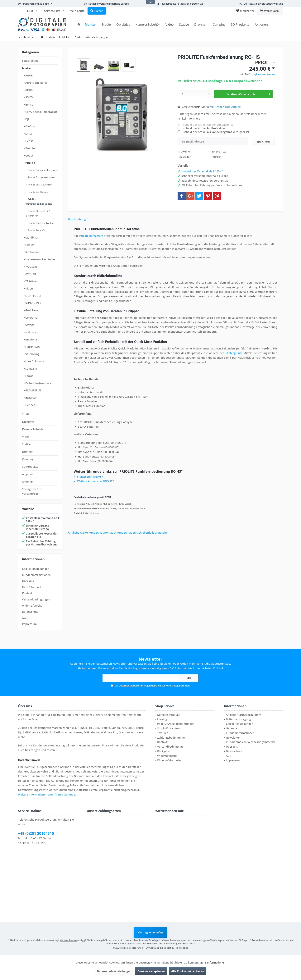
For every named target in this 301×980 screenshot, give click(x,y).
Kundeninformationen (36, 575)
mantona (31, 339)
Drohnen (28, 452)
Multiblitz (31, 237)
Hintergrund (234, 353)
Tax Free (163, 733)
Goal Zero (31, 310)
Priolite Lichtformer (38, 192)
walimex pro (33, 332)
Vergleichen (187, 107)
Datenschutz (30, 612)
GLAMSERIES (33, 390)
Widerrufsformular (169, 760)
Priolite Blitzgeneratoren (41, 177)
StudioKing (32, 354)
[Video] (170, 25)
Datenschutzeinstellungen (114, 971)
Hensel (29, 141)
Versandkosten (68, 940)
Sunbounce (32, 252)
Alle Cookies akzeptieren (188, 971)
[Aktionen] (261, 25)
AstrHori (30, 274)
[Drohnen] (201, 25)
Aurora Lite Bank (36, 83)
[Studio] (106, 25)
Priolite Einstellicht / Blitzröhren (38, 213)
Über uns (28, 581)
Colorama (31, 318)
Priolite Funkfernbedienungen (39, 201)
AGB (25, 618)
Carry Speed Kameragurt (41, 112)
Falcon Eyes (32, 347)
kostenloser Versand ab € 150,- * (43, 520)
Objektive (28, 422)
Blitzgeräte (96, 236)
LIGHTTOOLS (33, 296)
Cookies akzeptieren (151, 971)
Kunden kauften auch (103, 533)
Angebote (28, 474)
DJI (27, 119)
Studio (26, 414)
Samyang (31, 369)
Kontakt (27, 593)
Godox (29, 155)
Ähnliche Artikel (78, 533)
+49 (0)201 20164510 (36, 833)
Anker (29, 75)
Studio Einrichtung (169, 728)
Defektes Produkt (168, 715)
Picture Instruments (38, 383)
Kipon (29, 288)
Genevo (30, 405)
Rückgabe (164, 751)
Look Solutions (34, 361)
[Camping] (219, 25)
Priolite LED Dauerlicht (40, 185)
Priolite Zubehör (36, 230)
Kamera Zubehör (33, 429)
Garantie (232, 728)
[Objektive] (123, 25)
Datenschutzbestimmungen (135, 686)
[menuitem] (21, 11)
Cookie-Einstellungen (36, 569)
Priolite (30, 163)
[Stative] (184, 25)
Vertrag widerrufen (150, 932)
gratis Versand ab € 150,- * (37, 4)
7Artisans (31, 267)
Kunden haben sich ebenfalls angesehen (143, 533)
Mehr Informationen (213, 962)
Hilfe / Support (31, 587)
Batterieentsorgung (238, 719)
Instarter (31, 398)
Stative (26, 444)
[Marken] (91, 25)
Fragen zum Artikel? (226, 107)
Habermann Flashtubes (40, 259)
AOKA (29, 90)
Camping (28, 459)
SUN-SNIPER (33, 303)
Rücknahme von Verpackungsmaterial (251, 742)
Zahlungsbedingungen (172, 738)
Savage (29, 325)
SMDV (29, 97)
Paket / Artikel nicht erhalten (176, 724)
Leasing (162, 719)
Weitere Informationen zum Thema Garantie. (47, 794)
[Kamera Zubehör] (148, 25)
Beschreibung (77, 219)
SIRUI (28, 134)
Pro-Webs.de (182, 948)
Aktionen (28, 482)
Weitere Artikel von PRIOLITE (94, 481)
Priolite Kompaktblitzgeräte (42, 170)
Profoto (30, 148)
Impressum (29, 624)
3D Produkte (30, 467)
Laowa (29, 376)
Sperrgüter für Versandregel (31, 491)
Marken (27, 68)
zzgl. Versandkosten (264, 74)
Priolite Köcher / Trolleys (41, 223)
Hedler (29, 245)
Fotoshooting (30, 61)
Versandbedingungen (36, 599)
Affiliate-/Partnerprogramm (244, 715)
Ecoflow (30, 126)
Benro (29, 105)
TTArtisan (31, 281)
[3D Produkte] (240, 25)
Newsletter (233, 738)
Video (26, 437)
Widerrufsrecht (32, 606)
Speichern (263, 141)
